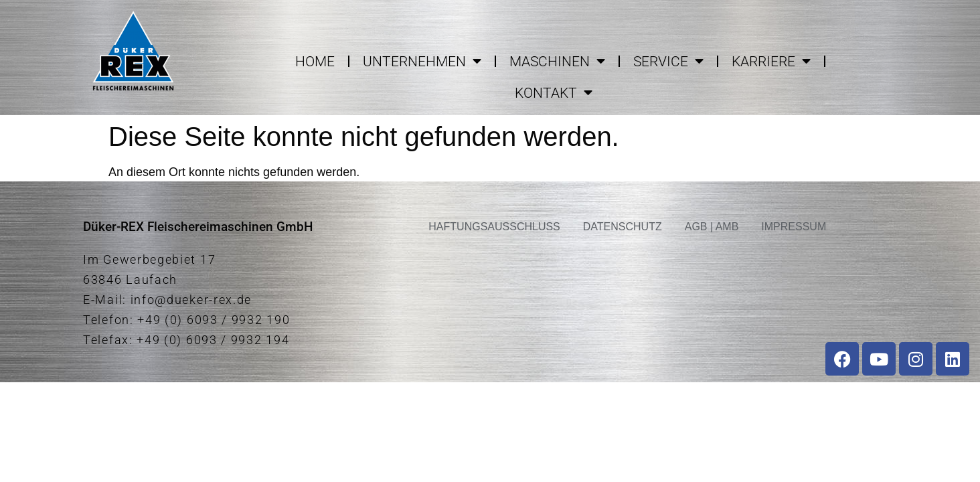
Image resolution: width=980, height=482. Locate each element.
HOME (315, 62)
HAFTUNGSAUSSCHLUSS (494, 227)
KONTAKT (554, 93)
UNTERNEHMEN (422, 61)
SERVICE (668, 61)
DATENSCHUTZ (623, 227)
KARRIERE (771, 61)
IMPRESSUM (794, 227)
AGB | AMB (712, 227)
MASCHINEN (557, 61)
